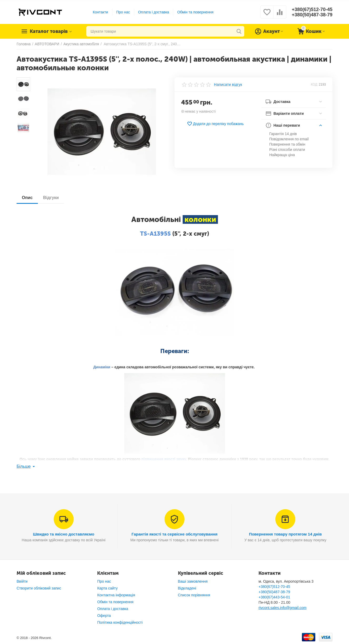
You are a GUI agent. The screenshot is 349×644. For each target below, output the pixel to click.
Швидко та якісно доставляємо (64, 534)
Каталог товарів (49, 31)
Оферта (104, 616)
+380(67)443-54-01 (274, 597)
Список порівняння (194, 595)
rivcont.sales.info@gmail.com (282, 608)
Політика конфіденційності (120, 622)
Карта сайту (107, 588)
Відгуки (51, 198)
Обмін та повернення (195, 12)
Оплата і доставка (154, 12)
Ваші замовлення (193, 581)
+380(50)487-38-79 (312, 15)
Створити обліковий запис (39, 588)
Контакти (100, 12)
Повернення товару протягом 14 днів (285, 534)
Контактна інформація (116, 595)
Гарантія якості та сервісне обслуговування (175, 534)
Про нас (123, 12)
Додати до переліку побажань (215, 124)
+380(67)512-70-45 (312, 9)
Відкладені (187, 588)
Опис (27, 198)
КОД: (314, 85)
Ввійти (22, 581)
